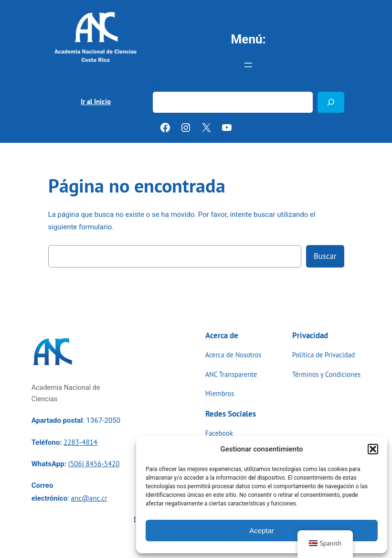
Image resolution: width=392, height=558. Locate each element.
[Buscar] (331, 102)
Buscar (164, 86)
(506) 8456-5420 (94, 464)
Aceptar (262, 531)
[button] (373, 449)
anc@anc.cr (89, 498)
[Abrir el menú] (248, 65)
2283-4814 (80, 442)
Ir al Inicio (96, 102)
